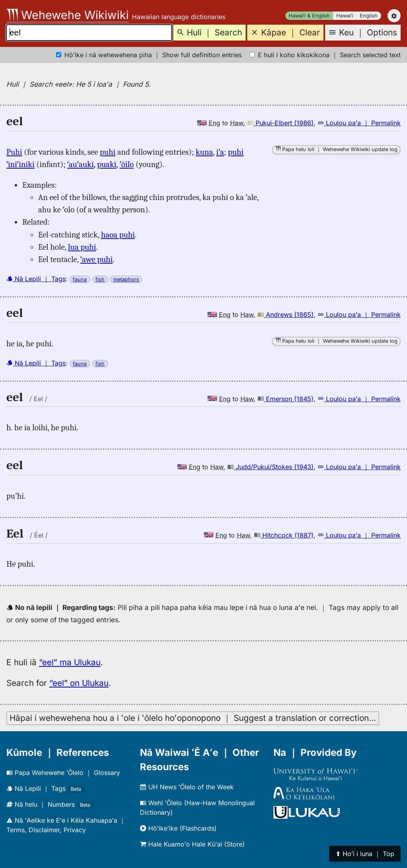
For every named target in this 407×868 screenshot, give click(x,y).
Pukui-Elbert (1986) (280, 123)
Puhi (14, 152)
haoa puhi (118, 235)
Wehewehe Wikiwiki (68, 15)
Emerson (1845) (286, 399)
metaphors (126, 279)
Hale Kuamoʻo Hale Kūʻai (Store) (192, 844)
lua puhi (82, 247)
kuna (204, 152)
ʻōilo (127, 164)
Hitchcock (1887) (284, 535)
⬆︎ (365, 854)
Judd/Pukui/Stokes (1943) (270, 467)
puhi (108, 152)
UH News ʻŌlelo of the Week (187, 787)
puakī (107, 164)
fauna (80, 279)
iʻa (220, 152)
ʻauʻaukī (80, 164)
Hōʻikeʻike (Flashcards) (178, 828)
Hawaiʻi (345, 16)
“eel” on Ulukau (79, 683)
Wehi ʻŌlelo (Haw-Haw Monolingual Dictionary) (197, 808)
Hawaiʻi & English (309, 16)
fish (100, 279)
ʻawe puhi (96, 259)
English (369, 16)
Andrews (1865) (286, 315)
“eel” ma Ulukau (70, 662)
